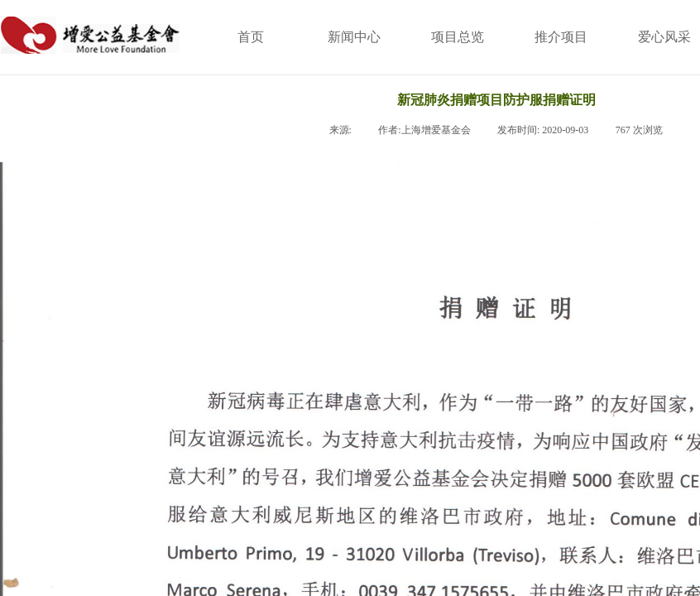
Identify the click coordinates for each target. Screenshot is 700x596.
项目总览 (458, 37)
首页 (251, 37)
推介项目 (561, 37)
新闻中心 (354, 37)
